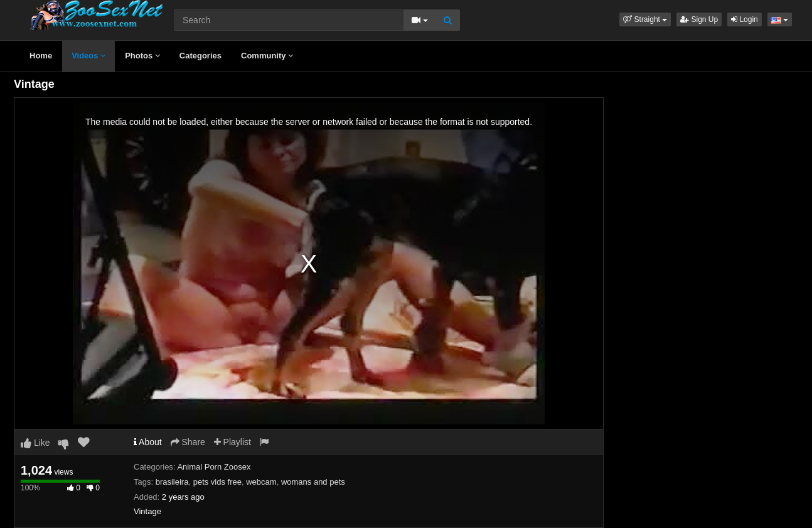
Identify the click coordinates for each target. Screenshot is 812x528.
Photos (142, 56)
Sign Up (699, 19)
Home (41, 56)
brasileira (172, 482)
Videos (88, 56)
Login (745, 19)
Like (35, 443)
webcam (261, 482)
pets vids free (217, 482)
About (148, 442)
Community (267, 56)
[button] (645, 19)
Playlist (232, 442)
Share (188, 442)
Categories (200, 56)
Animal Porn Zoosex (214, 467)
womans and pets (313, 482)
